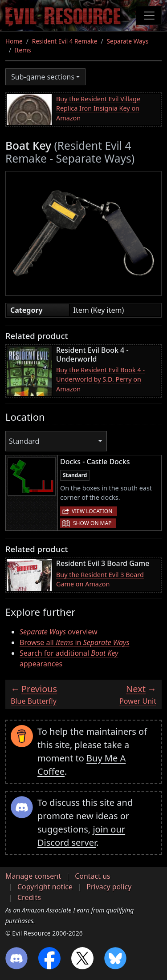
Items (23, 50)
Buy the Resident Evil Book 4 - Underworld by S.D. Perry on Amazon (100, 379)
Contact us (93, 876)
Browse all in (74, 642)
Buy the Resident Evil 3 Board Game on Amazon (100, 580)
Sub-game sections (43, 77)
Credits (29, 897)
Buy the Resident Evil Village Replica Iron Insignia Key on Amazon (98, 108)
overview (59, 632)
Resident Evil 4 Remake (65, 41)
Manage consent (33, 876)
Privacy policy (109, 887)
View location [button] (92, 511)
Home (14, 41)
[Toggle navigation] (149, 16)
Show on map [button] (92, 523)
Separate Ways (128, 41)
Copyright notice (45, 887)
